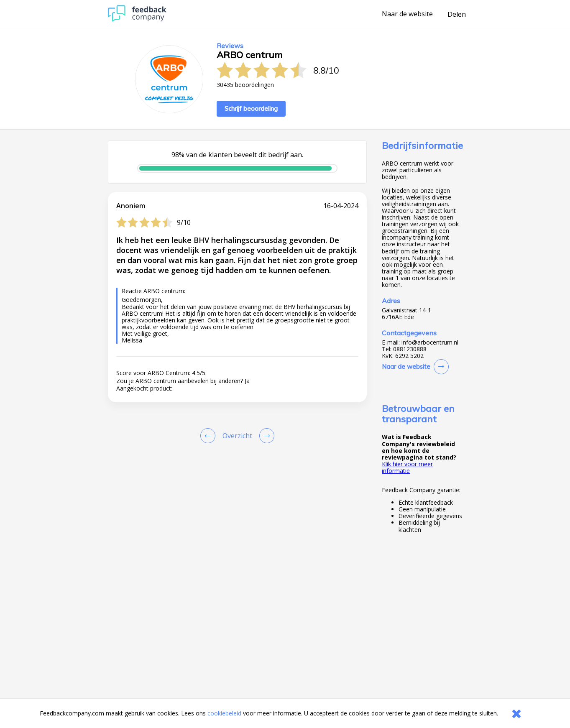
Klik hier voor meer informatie (407, 467)
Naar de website (407, 14)
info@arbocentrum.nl (430, 342)
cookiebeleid (224, 713)
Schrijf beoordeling (251, 109)
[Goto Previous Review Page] (210, 436)
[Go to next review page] (265, 436)
